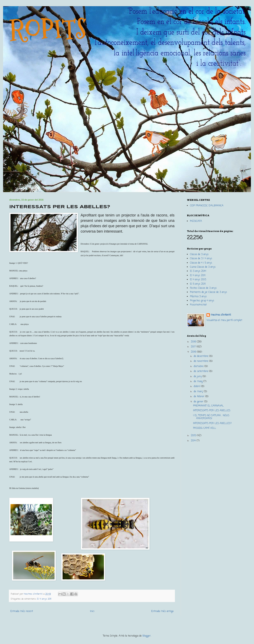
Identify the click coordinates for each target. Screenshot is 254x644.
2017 (194, 347)
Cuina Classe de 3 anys (203, 267)
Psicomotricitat (198, 305)
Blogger (147, 636)
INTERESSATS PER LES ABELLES (212, 411)
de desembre (201, 356)
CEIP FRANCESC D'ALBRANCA (207, 206)
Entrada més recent (22, 611)
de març (199, 392)
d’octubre (199, 366)
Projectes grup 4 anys (202, 301)
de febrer (199, 397)
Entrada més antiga (162, 611)
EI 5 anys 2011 (198, 284)
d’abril (197, 386)
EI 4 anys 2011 (44, 599)
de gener (199, 402)
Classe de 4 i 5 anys (201, 263)
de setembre (201, 371)
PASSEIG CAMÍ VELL (205, 428)
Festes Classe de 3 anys (203, 288)
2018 (194, 342)
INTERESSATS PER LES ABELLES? (212, 423)
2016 (194, 352)
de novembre (201, 361)
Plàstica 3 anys (198, 297)
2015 (194, 436)
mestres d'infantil (221, 315)
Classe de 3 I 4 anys (201, 259)
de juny (198, 377)
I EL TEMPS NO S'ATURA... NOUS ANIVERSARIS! (211, 417)
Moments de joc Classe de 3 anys (208, 292)
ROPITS (48, 29)
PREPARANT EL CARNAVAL (208, 406)
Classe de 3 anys (199, 254)
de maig (199, 381)
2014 (194, 441)
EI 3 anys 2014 (198, 271)
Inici (92, 611)
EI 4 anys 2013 (198, 280)
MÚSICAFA (196, 221)
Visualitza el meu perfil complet (224, 320)
